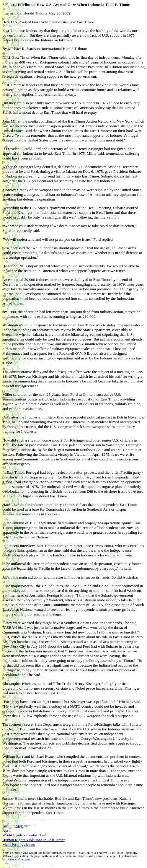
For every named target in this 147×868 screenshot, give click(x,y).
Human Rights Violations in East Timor (34, 840)
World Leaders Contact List (24, 835)
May (19, 826)
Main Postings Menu (19, 845)
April (6, 830)
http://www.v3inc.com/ (17, 859)
